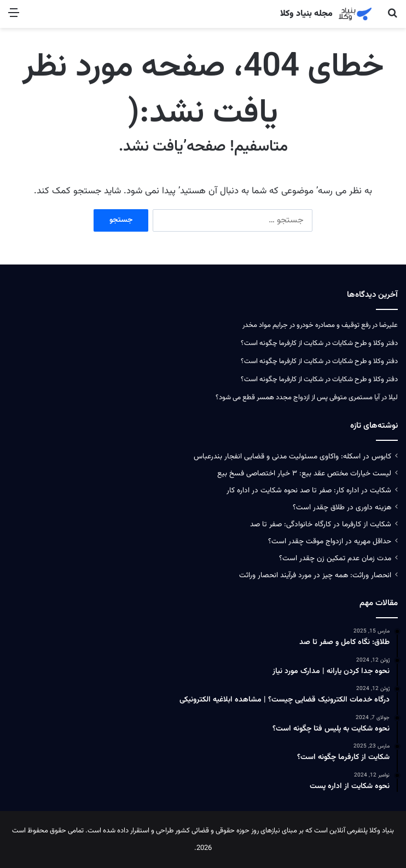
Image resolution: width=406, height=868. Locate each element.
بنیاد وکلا (382, 831)
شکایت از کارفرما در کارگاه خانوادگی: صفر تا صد (321, 524)
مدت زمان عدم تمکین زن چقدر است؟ (335, 558)
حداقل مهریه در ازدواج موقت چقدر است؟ (330, 541)
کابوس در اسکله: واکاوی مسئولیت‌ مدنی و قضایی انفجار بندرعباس (292, 456)
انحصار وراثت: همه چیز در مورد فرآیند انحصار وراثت (315, 575)
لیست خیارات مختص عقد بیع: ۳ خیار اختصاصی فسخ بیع (304, 473)
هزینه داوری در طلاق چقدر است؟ (342, 507)
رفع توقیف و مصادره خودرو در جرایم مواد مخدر (306, 325)
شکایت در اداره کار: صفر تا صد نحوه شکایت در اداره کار (309, 490)
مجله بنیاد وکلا (306, 14)
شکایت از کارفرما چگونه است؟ (282, 343)
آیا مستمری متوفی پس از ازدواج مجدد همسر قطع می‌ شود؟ (298, 398)
